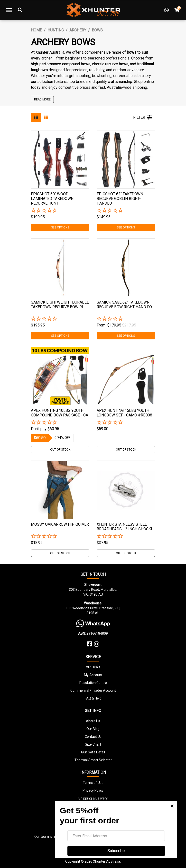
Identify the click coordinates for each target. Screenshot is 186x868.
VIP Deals (93, 667)
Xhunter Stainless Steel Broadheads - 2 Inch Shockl (125, 527)
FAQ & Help (93, 698)
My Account (93, 675)
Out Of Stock (60, 450)
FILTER (143, 118)
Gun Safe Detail (93, 752)
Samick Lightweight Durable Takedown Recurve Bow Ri (60, 305)
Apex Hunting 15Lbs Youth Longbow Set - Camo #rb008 (124, 413)
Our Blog (93, 729)
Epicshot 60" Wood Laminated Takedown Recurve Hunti (52, 199)
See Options (60, 227)
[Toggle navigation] (9, 10)
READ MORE (42, 99)
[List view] (46, 118)
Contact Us (93, 737)
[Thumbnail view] (36, 118)
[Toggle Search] (20, 10)
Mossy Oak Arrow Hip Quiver (60, 524)
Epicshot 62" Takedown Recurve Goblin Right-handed (120, 199)
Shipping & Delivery (93, 798)
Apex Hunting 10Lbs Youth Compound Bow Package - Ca (60, 413)
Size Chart (93, 744)
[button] (60, 211)
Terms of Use (93, 783)
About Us (93, 721)
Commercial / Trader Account (93, 690)
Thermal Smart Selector (93, 760)
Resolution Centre (93, 683)
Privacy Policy (93, 790)
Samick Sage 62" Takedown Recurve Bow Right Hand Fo (124, 305)
